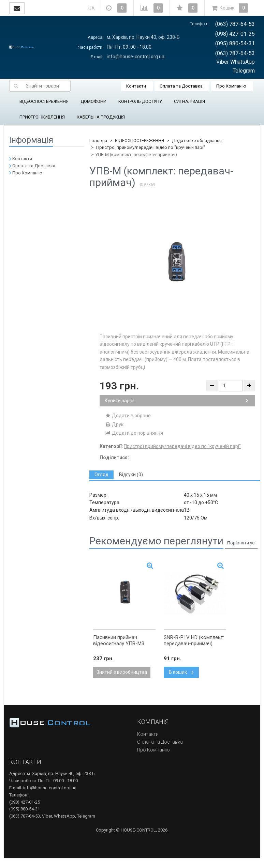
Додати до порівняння (134, 433)
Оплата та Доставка (181, 86)
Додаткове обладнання (197, 141)
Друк (114, 424)
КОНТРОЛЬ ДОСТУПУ (140, 101)
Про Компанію (231, 86)
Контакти (136, 86)
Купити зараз (176, 401)
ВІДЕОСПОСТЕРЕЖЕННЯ (44, 101)
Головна (98, 141)
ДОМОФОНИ (93, 101)
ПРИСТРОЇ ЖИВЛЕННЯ (42, 117)
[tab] (101, 475)
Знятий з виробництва (122, 672)
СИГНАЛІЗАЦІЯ (189, 101)
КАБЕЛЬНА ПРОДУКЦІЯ (101, 117)
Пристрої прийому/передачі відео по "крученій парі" (151, 147)
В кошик (181, 672)
